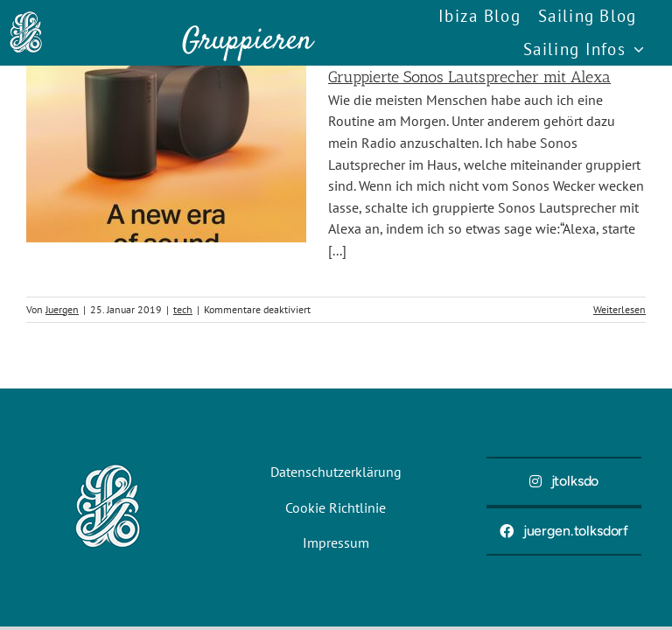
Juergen (62, 309)
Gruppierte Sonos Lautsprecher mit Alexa (469, 77)
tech (183, 309)
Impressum (336, 542)
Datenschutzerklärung (336, 472)
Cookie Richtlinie (336, 507)
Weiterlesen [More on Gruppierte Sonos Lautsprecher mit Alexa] (619, 309)
